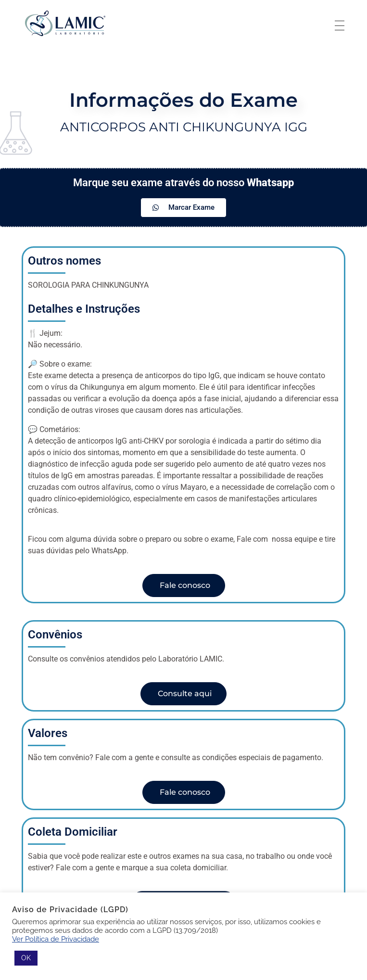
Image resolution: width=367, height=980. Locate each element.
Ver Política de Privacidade (56, 939)
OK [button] (26, 958)
